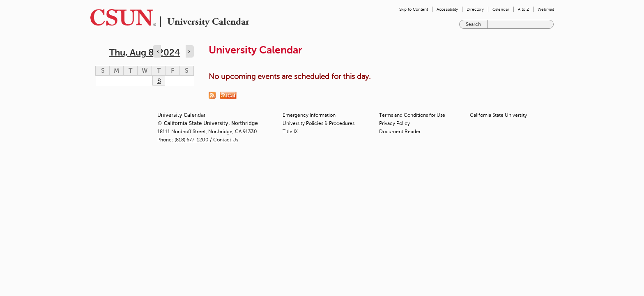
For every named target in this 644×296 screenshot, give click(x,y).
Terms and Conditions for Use (412, 115)
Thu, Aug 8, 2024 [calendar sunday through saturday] (145, 52)
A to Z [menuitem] (523, 9)
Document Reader (400, 132)
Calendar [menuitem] (501, 9)
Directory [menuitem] (475, 9)
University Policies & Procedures (319, 123)
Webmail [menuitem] (546, 9)
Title (290, 132)
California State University (498, 115)
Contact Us (226, 140)
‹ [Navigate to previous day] (158, 51)
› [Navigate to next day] (189, 51)
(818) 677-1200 (192, 140)
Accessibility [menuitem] (447, 9)
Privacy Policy (394, 123)
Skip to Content (414, 9)
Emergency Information (309, 115)
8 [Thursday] (159, 81)
